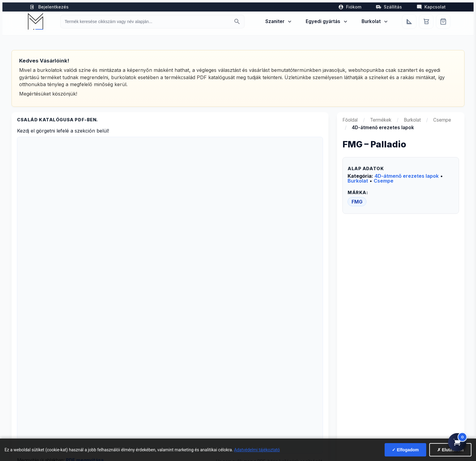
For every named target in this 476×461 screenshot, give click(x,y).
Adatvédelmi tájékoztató (257, 450)
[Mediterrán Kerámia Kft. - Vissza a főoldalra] (36, 22)
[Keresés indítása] (237, 22)
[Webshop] (443, 22)
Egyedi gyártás (327, 21)
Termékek (381, 120)
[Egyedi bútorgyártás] (409, 22)
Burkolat (375, 21)
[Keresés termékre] (147, 22)
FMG (357, 202)
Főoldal (350, 120)
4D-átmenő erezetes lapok (407, 176)
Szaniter (279, 21)
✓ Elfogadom (405, 450)
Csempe (442, 120)
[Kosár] (426, 22)
